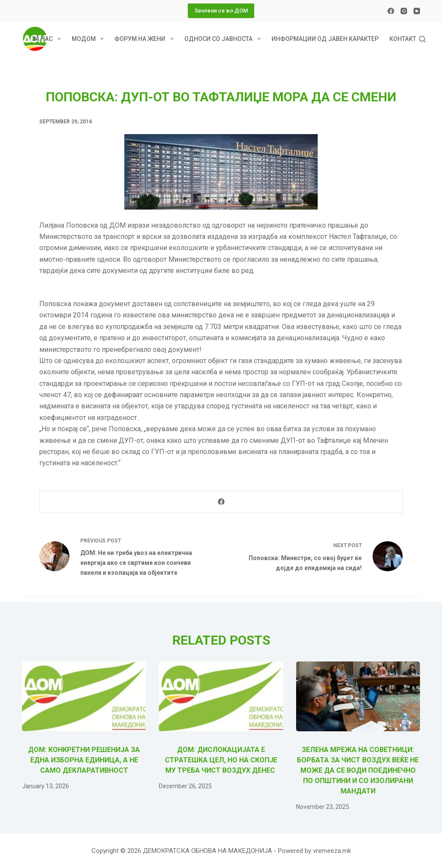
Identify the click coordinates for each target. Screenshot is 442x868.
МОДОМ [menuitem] (90, 39)
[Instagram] (404, 11)
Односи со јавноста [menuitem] (224, 39)
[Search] (422, 39)
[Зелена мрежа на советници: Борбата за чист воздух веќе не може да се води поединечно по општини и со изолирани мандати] (358, 696)
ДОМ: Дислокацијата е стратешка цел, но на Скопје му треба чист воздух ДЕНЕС (221, 760)
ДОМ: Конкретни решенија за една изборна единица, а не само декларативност (84, 760)
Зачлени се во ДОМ (221, 11)
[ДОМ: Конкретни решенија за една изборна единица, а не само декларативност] (84, 696)
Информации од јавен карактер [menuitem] (325, 39)
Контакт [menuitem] (403, 39)
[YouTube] (417, 11)
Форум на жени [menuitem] (146, 39)
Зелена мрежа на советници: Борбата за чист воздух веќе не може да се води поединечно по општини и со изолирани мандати (358, 770)
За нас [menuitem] (48, 39)
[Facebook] (391, 11)
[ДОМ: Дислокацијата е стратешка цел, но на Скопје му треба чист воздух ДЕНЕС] (221, 696)
